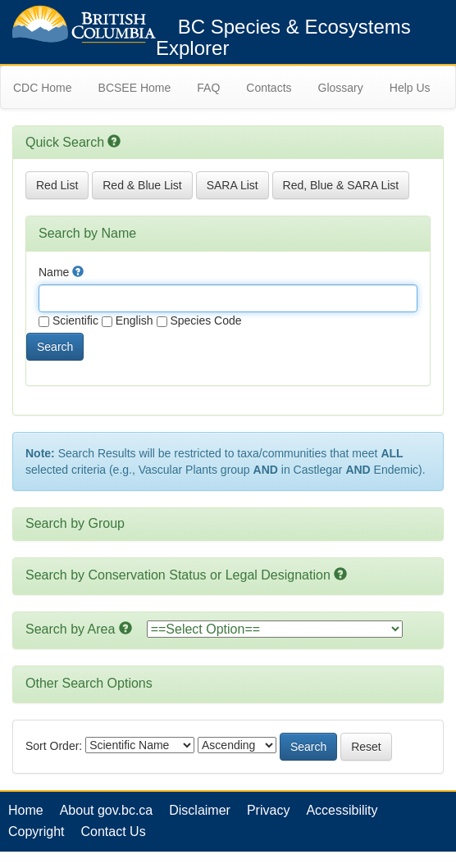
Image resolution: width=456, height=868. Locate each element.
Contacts (269, 88)
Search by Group (75, 523)
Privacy (268, 810)
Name (61, 272)
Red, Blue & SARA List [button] (341, 185)
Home (26, 810)
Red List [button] (57, 185)
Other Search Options (89, 683)
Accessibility (342, 810)
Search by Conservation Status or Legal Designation (178, 575)
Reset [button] (366, 747)
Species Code (199, 320)
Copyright (36, 832)
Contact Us (113, 832)
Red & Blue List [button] (142, 185)
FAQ (208, 88)
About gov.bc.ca (107, 810)
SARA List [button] (233, 185)
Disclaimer (200, 810)
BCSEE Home (135, 88)
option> (275, 629)
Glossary (341, 88)
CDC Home (43, 88)
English (128, 320)
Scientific (68, 320)
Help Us (410, 88)
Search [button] (55, 347)
